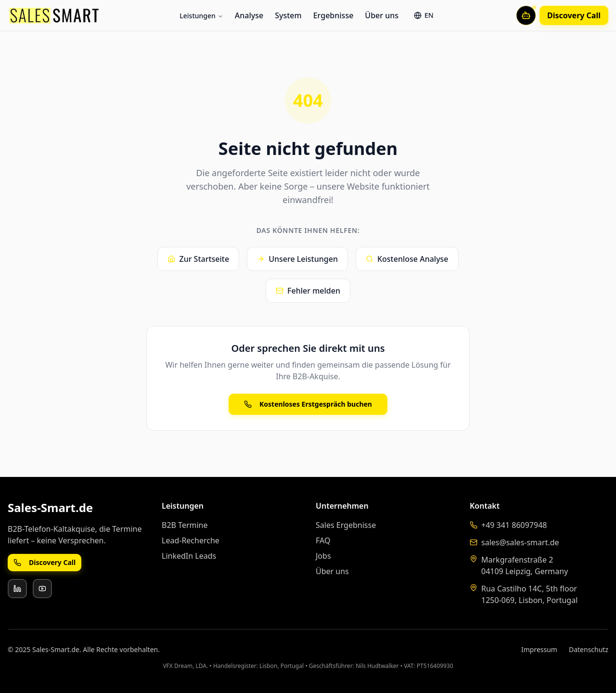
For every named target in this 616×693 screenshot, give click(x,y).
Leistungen (201, 16)
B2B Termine (185, 525)
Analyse (249, 15)
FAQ (323, 540)
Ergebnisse (334, 15)
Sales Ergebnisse (346, 525)
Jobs (323, 556)
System (288, 15)
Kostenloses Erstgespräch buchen (308, 404)
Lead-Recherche (191, 540)
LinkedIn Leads (189, 556)
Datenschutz (589, 649)
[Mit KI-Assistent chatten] (526, 15)
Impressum (539, 649)
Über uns (382, 15)
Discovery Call (574, 15)
